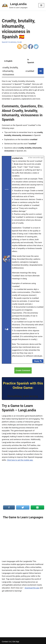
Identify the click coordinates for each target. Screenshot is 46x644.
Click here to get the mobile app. (20, 460)
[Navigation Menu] (41, 5)
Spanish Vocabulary (9, 42)
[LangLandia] (15, 5)
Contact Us (6, 641)
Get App (16, 641)
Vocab (19, 42)
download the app (32, 588)
